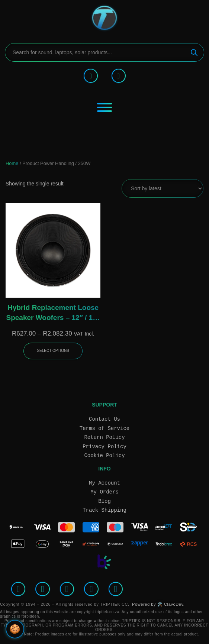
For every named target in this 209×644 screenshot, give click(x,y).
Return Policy (104, 437)
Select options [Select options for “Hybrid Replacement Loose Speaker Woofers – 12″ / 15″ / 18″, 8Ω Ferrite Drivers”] (53, 351)
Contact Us (104, 419)
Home (12, 163)
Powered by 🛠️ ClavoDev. (158, 604)
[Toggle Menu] (104, 107)
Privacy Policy (104, 446)
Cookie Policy (104, 455)
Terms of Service (104, 428)
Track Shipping (104, 510)
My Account (104, 483)
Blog (104, 501)
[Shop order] (163, 188)
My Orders (104, 492)
